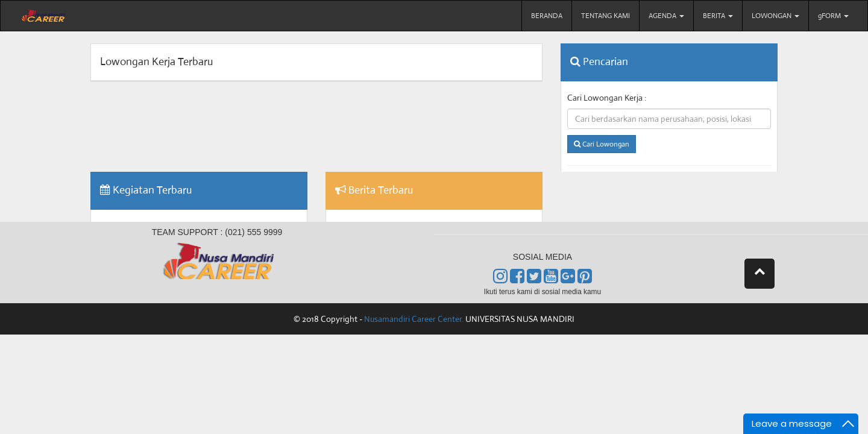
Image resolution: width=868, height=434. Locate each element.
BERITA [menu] (718, 16)
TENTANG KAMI (605, 16)
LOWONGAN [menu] (775, 16)
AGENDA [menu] (666, 16)
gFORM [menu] (833, 16)
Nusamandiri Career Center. (414, 319)
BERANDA (547, 16)
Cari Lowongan (602, 145)
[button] (759, 274)
